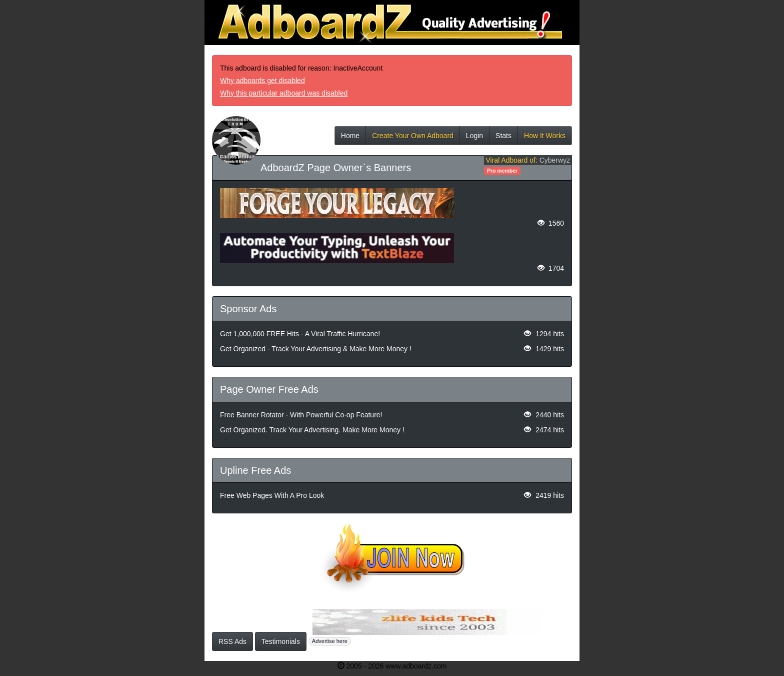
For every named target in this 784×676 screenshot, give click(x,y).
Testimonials (281, 641)
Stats (503, 138)
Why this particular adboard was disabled (284, 93)
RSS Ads (232, 641)
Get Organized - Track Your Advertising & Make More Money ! (316, 349)
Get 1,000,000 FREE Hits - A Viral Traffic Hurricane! (300, 334)
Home (350, 138)
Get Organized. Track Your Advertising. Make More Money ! (312, 430)
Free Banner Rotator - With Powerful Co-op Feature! (301, 415)
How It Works (545, 138)
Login (474, 138)
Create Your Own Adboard (413, 138)
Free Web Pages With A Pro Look (272, 495)
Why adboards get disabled (262, 81)
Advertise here (330, 641)
